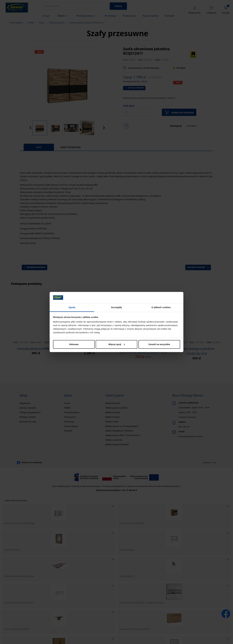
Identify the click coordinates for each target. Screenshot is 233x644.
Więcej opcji (117, 344)
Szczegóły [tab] (116, 307)
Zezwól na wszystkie (159, 344)
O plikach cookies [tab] (161, 307)
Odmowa (74, 344)
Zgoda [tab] (72, 307)
